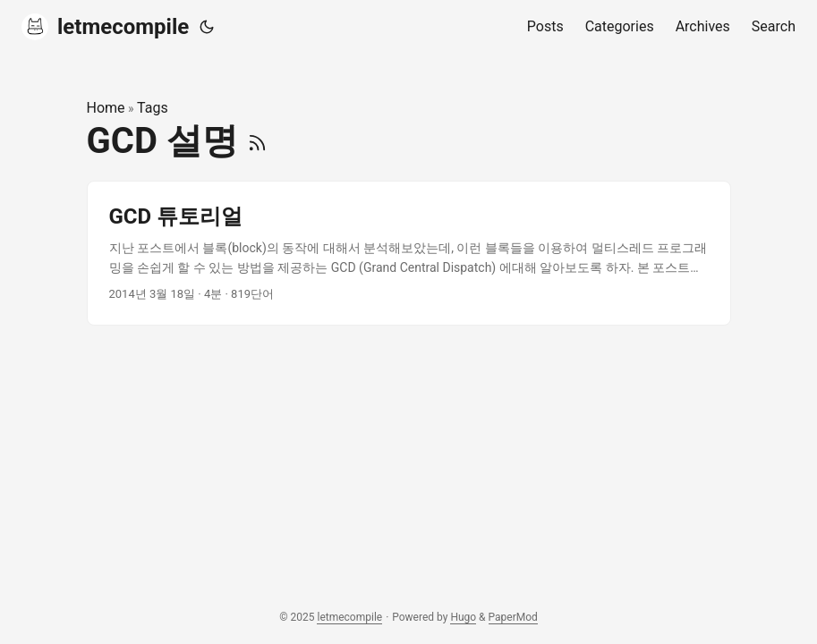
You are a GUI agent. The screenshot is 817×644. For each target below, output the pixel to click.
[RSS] (257, 141)
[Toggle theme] (207, 27)
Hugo (463, 617)
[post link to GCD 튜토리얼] (409, 254)
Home (106, 108)
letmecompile (105, 27)
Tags (153, 108)
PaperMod (513, 617)
